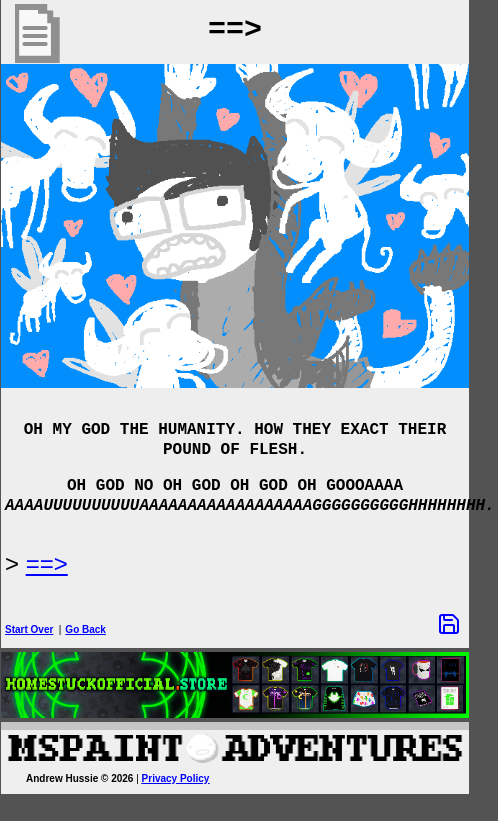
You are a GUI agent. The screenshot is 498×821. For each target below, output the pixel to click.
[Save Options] (463, 624)
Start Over (43, 629)
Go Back (99, 629)
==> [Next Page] (61, 563)
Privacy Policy (190, 778)
